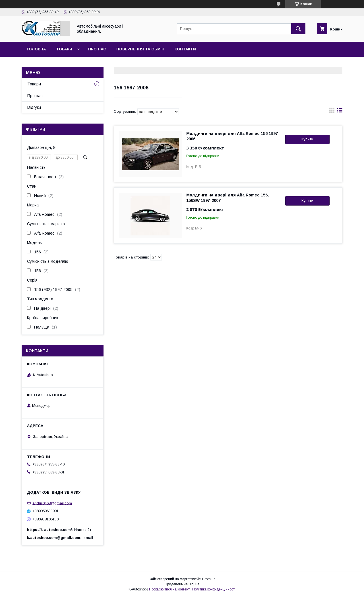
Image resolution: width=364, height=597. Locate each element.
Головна (36, 49)
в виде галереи (332, 112)
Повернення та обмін (140, 49)
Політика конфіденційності (214, 589)
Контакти (185, 49)
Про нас (97, 49)
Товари (64, 49)
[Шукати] (298, 29)
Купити (307, 139)
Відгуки (34, 107)
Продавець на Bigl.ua (182, 584)
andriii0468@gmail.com (52, 503)
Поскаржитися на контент (169, 589)
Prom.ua (209, 579)
